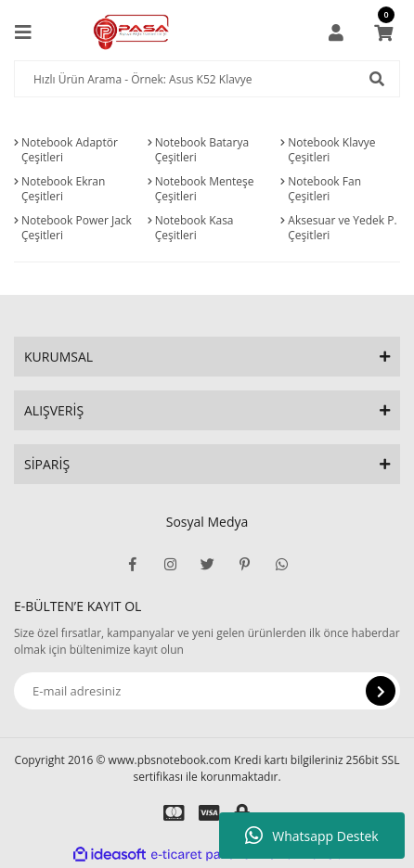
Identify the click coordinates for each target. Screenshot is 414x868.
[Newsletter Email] (207, 691)
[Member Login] (336, 32)
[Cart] (383, 32)
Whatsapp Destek (311, 836)
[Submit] (381, 691)
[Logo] (131, 32)
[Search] (207, 79)
